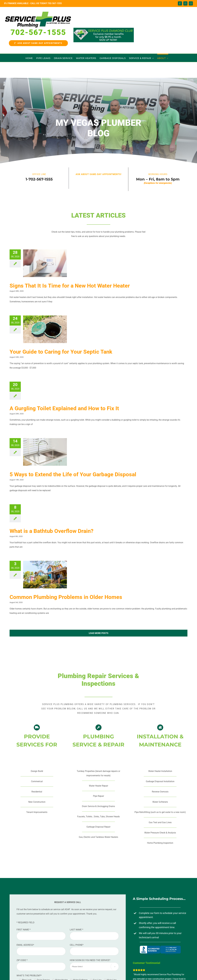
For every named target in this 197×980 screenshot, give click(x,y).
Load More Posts (99, 633)
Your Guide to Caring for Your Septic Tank (61, 352)
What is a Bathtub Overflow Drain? (52, 531)
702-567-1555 (55, 3)
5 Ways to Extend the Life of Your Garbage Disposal (73, 474)
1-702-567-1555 (39, 179)
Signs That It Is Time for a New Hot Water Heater (70, 286)
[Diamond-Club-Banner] (104, 35)
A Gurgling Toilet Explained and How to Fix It (64, 408)
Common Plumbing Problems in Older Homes (66, 597)
